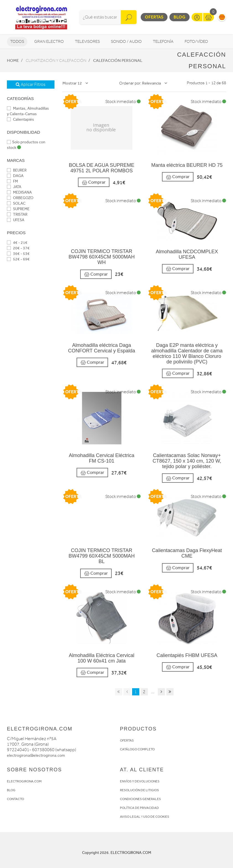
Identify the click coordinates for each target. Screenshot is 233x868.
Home (13, 60)
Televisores (87, 42)
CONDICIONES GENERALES (140, 799)
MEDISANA (19, 192)
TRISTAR (17, 214)
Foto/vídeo (196, 42)
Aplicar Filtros (31, 85)
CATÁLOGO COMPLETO (137, 749)
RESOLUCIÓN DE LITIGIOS (139, 790)
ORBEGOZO (20, 198)
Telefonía (163, 42)
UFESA (16, 220)
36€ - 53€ (18, 254)
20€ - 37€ (18, 248)
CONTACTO (15, 799)
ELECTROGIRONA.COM (24, 781)
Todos (17, 42)
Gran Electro (49, 42)
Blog (180, 17)
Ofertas (154, 17)
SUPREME (18, 209)
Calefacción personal (118, 60)
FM (12, 181)
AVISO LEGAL (130, 817)
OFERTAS (127, 740)
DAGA (15, 176)
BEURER (17, 170)
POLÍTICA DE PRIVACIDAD (139, 808)
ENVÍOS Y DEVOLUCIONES (140, 781)
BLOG (11, 790)
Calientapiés (20, 119)
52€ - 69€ (18, 259)
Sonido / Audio (126, 42)
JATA (14, 187)
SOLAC (16, 203)
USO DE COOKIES (156, 817)
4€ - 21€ (17, 243)
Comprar (94, 182)
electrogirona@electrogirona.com (36, 755)
